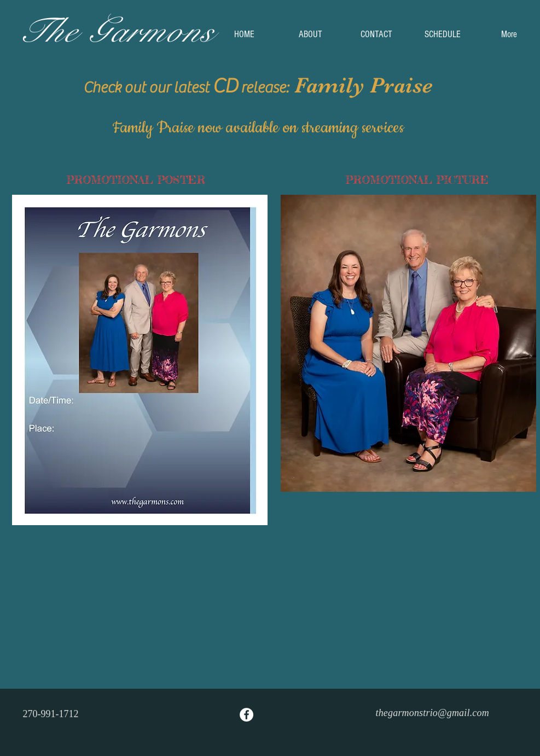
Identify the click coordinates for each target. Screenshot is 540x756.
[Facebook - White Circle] (246, 715)
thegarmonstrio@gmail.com (432, 713)
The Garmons (116, 31)
